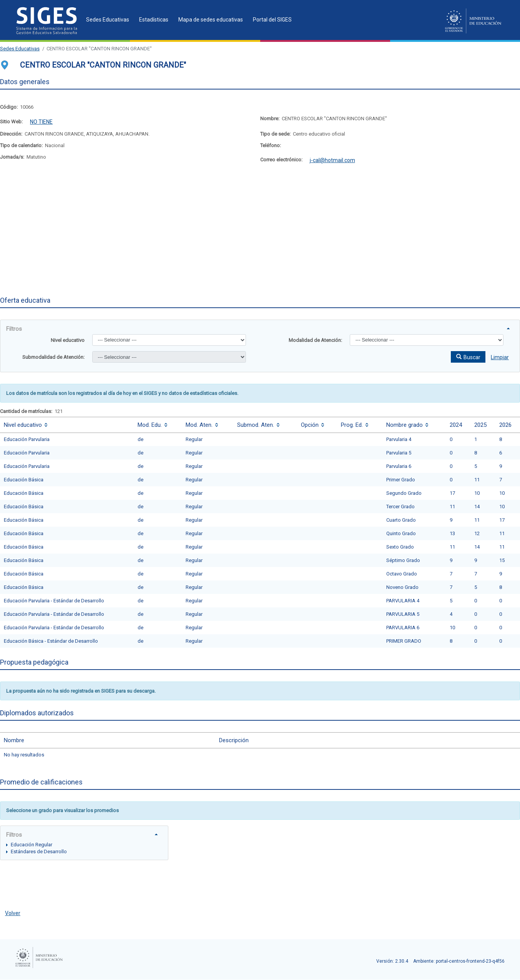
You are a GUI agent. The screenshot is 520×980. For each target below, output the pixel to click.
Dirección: (11, 134)
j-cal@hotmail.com (332, 160)
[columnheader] (67, 425)
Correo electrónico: (281, 160)
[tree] (84, 848)
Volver (13, 913)
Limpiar (500, 357)
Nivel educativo (68, 340)
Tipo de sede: (275, 134)
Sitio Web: (11, 122)
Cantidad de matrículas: (26, 411)
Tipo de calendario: (21, 145)
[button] (468, 357)
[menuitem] (105, 19)
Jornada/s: (12, 157)
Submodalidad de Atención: (53, 357)
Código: (9, 107)
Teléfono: (271, 145)
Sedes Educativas (20, 49)
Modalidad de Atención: (315, 340)
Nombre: (270, 119)
